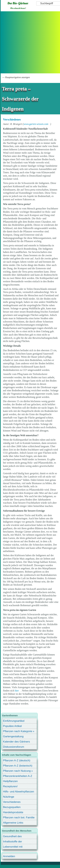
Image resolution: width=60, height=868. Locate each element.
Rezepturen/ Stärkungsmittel (12, 787)
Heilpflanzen (10, 781)
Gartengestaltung (13, 736)
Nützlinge (9, 797)
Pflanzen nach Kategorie (18, 731)
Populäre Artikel (12, 726)
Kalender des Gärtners (16, 742)
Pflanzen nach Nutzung (17, 771)
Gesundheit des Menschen (12, 837)
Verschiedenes (12, 119)
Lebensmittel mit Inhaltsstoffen (13, 847)
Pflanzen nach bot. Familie (19, 818)
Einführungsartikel (14, 721)
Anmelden (9, 856)
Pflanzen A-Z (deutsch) (17, 760)
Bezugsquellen (12, 807)
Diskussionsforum (14, 747)
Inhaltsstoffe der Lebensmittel (13, 842)
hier (17, 691)
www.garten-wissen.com (36, 124)
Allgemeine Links (13, 823)
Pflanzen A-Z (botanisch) (18, 766)
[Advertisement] (30, 42)
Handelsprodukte (13, 812)
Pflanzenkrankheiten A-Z (18, 776)
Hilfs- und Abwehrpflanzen (19, 792)
